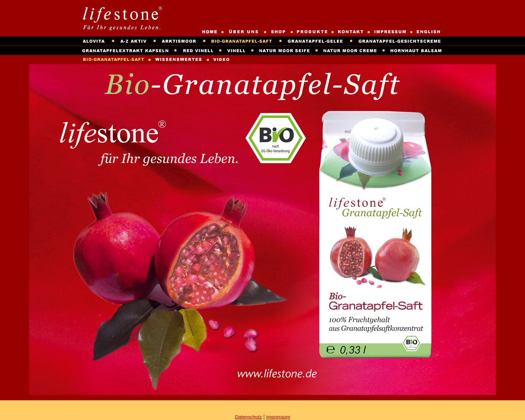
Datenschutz (248, 417)
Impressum (278, 417)
